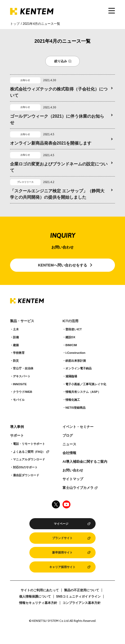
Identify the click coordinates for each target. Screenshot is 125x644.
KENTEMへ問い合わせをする (62, 265)
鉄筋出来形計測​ (76, 361)
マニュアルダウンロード (29, 459)
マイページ (61, 524)
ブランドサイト (62, 538)
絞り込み (61, 61)
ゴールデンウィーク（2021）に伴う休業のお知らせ (57, 119)
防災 (16, 361)
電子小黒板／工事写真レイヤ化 (86, 384)
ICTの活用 (70, 321)
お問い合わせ (73, 470)
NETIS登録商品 (75, 408)
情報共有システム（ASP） (83, 392)
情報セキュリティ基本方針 (38, 603)
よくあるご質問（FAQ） (29, 452)
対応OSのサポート (25, 467)
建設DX (70, 337)
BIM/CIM (71, 345)
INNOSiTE (20, 384)
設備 (16, 337)
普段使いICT (74, 329)
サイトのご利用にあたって (40, 590)
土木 (16, 329)
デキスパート (22, 376)
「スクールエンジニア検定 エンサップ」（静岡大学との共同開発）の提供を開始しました (57, 194)
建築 (16, 345)
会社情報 (69, 453)
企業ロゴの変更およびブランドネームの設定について (59, 167)
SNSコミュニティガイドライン (79, 597)
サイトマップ (73, 479)
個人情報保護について (35, 597)
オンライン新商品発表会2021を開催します (51, 143)
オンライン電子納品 (79, 368)
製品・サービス (22, 321)
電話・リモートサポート (29, 444)
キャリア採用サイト (62, 567)
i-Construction (75, 353)
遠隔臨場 (71, 376)
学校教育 (19, 353)
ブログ (68, 436)
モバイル (19, 400)
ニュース (69, 444)
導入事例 (17, 427)
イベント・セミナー (78, 427)
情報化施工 (73, 400)
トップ (15, 24)
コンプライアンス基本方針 (82, 603)
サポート (17, 436)
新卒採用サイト (62, 552)
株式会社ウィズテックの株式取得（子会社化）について (59, 92)
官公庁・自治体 (23, 368)
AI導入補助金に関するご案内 (85, 462)
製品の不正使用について (82, 590)
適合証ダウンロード (26, 475)
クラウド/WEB (23, 392)
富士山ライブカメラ (78, 488)
